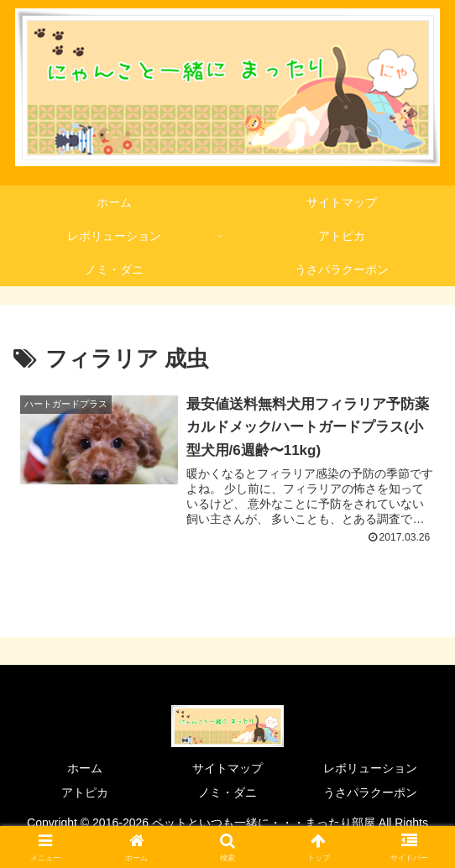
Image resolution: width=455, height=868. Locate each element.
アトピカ (85, 793)
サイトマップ (227, 769)
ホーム (85, 769)
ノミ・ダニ (227, 793)
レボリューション (370, 769)
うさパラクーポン (370, 793)
